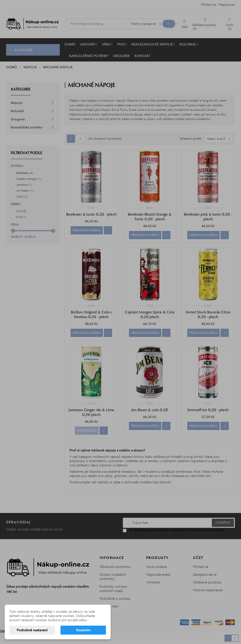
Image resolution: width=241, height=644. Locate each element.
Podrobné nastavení (32, 630)
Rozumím (83, 630)
